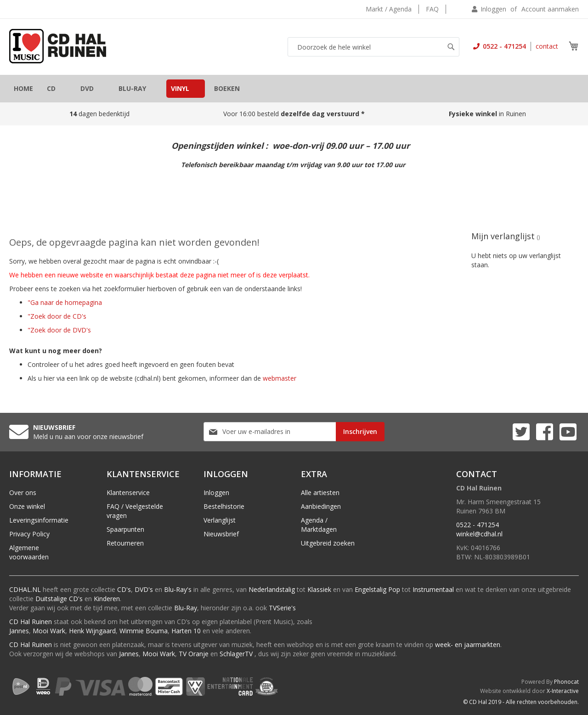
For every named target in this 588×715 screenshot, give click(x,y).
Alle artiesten (320, 493)
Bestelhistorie (224, 506)
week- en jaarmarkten (468, 645)
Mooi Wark (49, 631)
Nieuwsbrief (221, 534)
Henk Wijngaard (92, 631)
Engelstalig (370, 589)
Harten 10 (186, 631)
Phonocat (566, 682)
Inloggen (493, 9)
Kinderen (107, 599)
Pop (394, 589)
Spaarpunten (125, 529)
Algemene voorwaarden (29, 552)
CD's (124, 589)
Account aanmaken (550, 9)
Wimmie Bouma (144, 631)
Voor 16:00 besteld (294, 114)
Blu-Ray (186, 608)
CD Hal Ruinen (31, 622)
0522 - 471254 (503, 46)
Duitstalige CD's (59, 599)
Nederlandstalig (272, 589)
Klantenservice (128, 493)
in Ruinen (488, 114)
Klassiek (319, 589)
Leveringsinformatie (39, 520)
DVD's (144, 589)
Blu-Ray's (178, 589)
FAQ (432, 9)
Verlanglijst (220, 520)
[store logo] (58, 46)
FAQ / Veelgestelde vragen (135, 511)
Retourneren (125, 543)
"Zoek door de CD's (57, 316)
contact (547, 46)
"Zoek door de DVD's (59, 330)
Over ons (23, 493)
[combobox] (373, 47)
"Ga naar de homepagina (65, 302)
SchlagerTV (236, 654)
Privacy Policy (29, 534)
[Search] (451, 47)
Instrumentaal (433, 589)
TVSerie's (282, 608)
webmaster (280, 378)
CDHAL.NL (25, 589)
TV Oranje (194, 654)
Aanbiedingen (321, 506)
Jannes (19, 631)
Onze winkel (27, 506)
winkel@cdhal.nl (479, 534)
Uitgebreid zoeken (328, 543)
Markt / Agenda (389, 9)
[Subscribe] (360, 432)
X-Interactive (563, 691)
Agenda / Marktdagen (319, 525)
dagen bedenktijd (99, 114)
